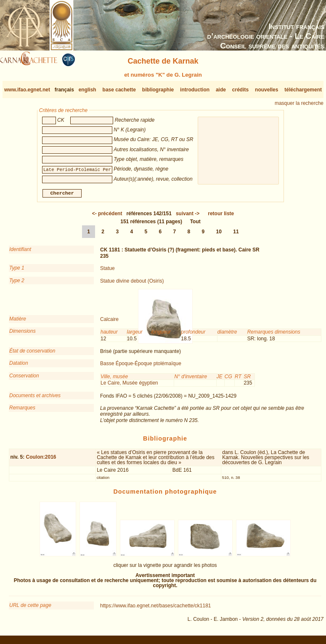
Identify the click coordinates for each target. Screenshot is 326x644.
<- (107, 217)
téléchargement (303, 90)
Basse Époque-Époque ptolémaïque (141, 367)
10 (219, 235)
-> (188, 217)
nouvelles (266, 90)
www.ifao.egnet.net (27, 90)
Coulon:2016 (41, 460)
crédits (240, 90)
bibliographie (158, 90)
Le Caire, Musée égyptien (129, 386)
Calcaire (109, 323)
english (87, 90)
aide (221, 90)
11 (236, 235)
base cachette (119, 90)
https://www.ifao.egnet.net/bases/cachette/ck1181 (156, 609)
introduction (195, 90)
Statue (107, 272)
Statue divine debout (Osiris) (132, 284)
